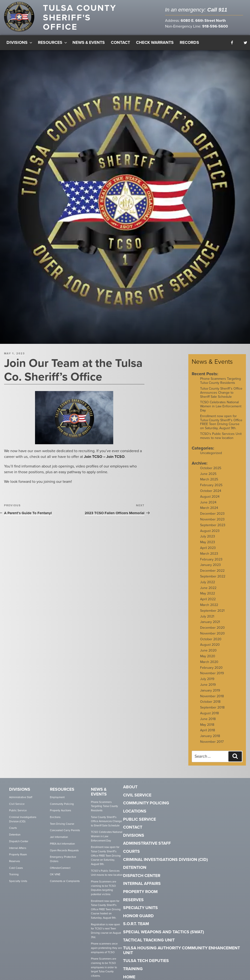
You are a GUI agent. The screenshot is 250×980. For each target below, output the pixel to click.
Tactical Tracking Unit (149, 937)
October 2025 (211, 465)
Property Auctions (60, 808)
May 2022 (208, 591)
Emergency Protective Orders (63, 856)
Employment (57, 794)
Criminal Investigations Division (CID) (23, 816)
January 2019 (210, 688)
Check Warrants (155, 39)
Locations (135, 808)
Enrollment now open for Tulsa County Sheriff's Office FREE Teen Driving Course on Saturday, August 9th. (221, 419)
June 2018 (208, 716)
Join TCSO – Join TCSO (104, 454)
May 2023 (208, 539)
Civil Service (17, 801)
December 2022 (212, 568)
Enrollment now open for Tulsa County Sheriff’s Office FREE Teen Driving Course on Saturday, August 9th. (106, 853)
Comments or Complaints (65, 878)
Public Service (18, 808)
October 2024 (211, 488)
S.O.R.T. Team (136, 921)
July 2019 (207, 676)
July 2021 (207, 613)
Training (14, 872)
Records (189, 39)
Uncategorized (211, 450)
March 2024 (209, 505)
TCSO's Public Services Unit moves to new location (221, 433)
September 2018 (212, 705)
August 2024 (210, 494)
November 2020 (212, 631)
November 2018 (212, 693)
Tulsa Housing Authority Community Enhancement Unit (182, 948)
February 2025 (211, 482)
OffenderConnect (60, 865)
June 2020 (208, 648)
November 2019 (212, 670)
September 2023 (213, 522)
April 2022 (208, 596)
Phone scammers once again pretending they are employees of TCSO (106, 945)
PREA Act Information (62, 841)
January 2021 (210, 619)
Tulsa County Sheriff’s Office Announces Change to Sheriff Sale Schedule (221, 390)
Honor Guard (138, 913)
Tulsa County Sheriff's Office (80, 17)
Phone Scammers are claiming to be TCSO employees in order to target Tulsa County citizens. (104, 964)
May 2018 (207, 722)
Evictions (55, 814)
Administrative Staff (21, 794)
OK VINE (55, 872)
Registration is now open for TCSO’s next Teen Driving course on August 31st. (106, 928)
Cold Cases (16, 865)
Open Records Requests (64, 847)
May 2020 (208, 653)
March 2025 (209, 476)
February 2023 (211, 556)
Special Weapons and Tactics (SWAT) (164, 929)
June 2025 (208, 471)
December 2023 (212, 511)
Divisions (20, 39)
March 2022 (209, 602)
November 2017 (212, 739)
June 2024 (208, 499)
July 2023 (208, 533)
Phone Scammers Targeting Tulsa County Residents (220, 378)
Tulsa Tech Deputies (146, 958)
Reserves (15, 858)
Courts (13, 825)
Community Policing (62, 801)
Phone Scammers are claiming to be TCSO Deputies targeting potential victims (104, 885)
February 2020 (211, 665)
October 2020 (211, 636)
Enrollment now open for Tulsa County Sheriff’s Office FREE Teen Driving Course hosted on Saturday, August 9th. (106, 906)
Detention (15, 832)
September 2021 (212, 608)
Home (129, 974)
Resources (53, 39)
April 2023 (208, 545)
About (130, 784)
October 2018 (210, 699)
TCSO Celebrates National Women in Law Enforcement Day (221, 403)
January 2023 (210, 562)
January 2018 (210, 733)
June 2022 (208, 585)
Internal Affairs (18, 845)
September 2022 (213, 574)
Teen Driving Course (62, 821)
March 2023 (209, 551)
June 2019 (208, 682)
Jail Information (59, 834)
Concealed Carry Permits (65, 827)
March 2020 (209, 659)
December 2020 (212, 625)
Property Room (18, 852)
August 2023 (210, 528)
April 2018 (208, 727)
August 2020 (210, 642)
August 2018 (209, 710)
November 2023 (212, 516)
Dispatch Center (19, 839)
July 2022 (208, 579)
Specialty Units (18, 878)
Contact (120, 39)
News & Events (89, 39)
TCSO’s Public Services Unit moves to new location (107, 870)
